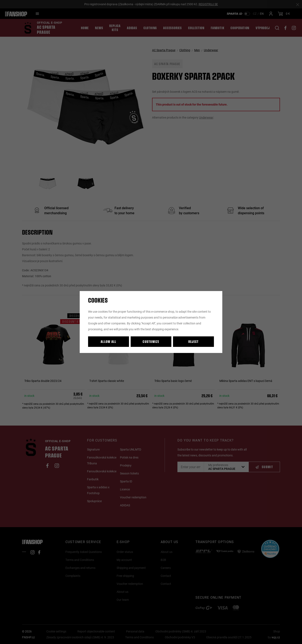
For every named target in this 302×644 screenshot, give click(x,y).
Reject (194, 342)
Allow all (109, 342)
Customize (151, 342)
